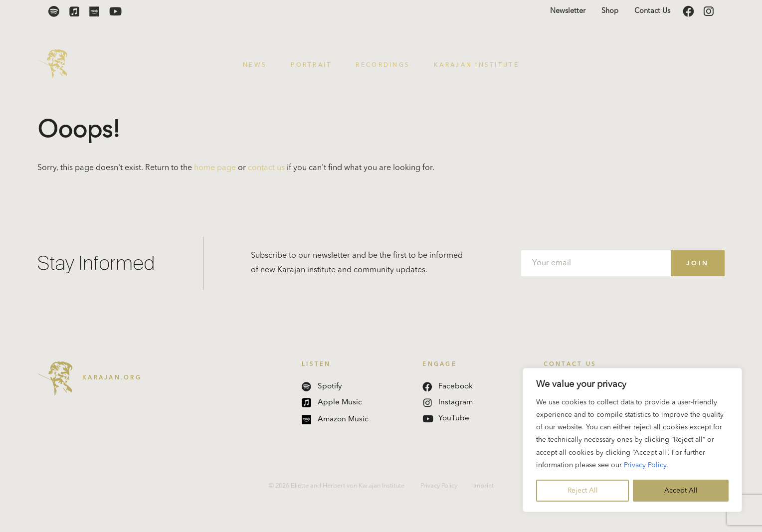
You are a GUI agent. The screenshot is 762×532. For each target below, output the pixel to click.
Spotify (322, 387)
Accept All (681, 491)
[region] (632, 440)
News (255, 65)
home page (215, 168)
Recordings (383, 65)
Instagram (448, 403)
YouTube (446, 419)
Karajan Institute (476, 65)
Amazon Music (335, 420)
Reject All (583, 491)
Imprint (483, 486)
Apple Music (332, 403)
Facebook (448, 387)
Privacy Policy (645, 465)
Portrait (311, 65)
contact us (266, 168)
